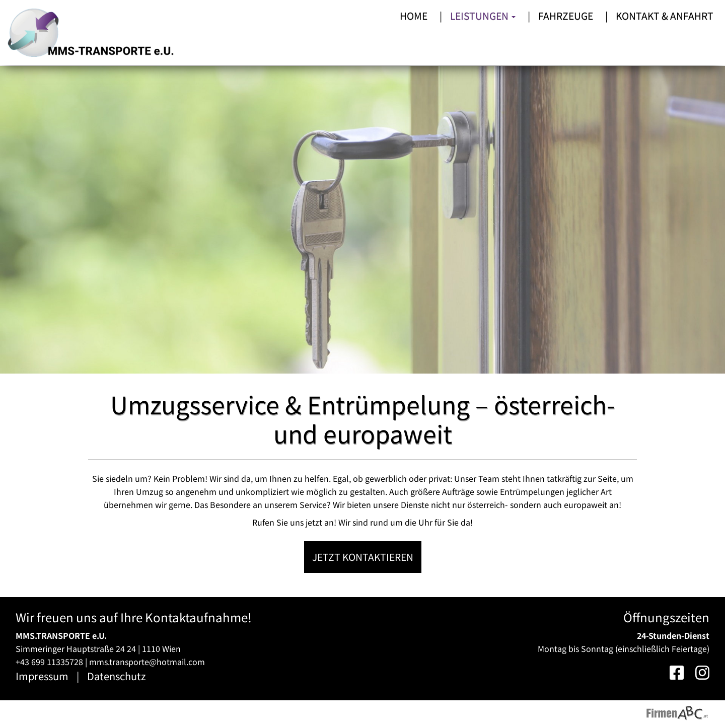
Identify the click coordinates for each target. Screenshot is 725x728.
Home (414, 16)
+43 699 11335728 (49, 662)
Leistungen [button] (483, 16)
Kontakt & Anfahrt (665, 16)
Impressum (42, 676)
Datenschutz (117, 676)
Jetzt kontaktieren (363, 557)
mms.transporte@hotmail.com (147, 662)
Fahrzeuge (566, 16)
